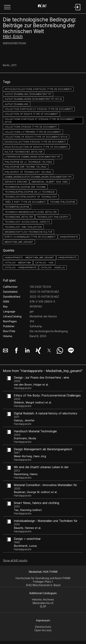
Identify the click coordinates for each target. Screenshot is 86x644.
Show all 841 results (15, 560)
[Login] (77, 11)
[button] (7, 7)
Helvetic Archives (43, 599)
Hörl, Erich (13, 36)
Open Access (43, 630)
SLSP (43, 606)
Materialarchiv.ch (43, 603)
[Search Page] (42, 6)
